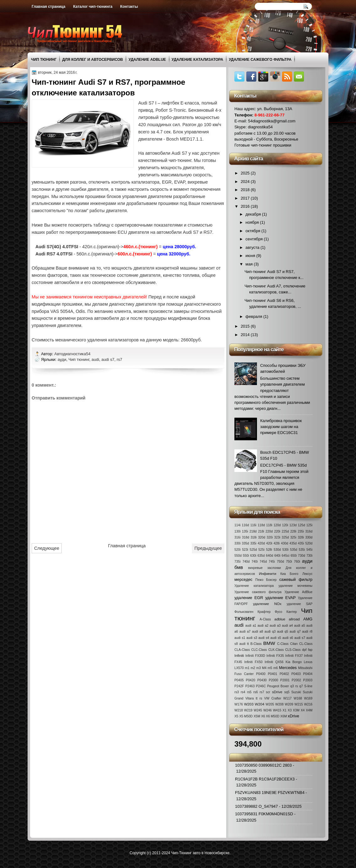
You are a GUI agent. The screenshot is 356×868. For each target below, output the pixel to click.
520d (309, 543)
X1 (285, 710)
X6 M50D (273, 716)
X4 (303, 710)
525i (262, 550)
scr (268, 692)
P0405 (239, 680)
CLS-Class (293, 650)
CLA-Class (242, 650)
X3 (290, 710)
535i (302, 550)
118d (261, 525)
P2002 (296, 680)
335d (246, 543)
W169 (308, 698)
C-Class (283, 644)
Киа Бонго (289, 574)
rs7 (119, 359)
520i (237, 550)
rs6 (255, 692)
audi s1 (240, 638)
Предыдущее (208, 548)
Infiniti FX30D (255, 656)
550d (238, 556)
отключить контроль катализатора (124, 182)
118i (269, 525)
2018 (246, 190)
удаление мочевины (296, 586)
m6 (275, 668)
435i (301, 543)
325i (293, 537)
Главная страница (49, 7)
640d (270, 556)
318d (246, 537)
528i (269, 550)
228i (293, 531)
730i (309, 556)
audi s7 (108, 359)
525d (253, 550)
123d (293, 525)
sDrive (277, 692)
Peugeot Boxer (278, 686)
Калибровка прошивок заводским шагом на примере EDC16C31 (281, 427)
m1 (247, 668)
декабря (254, 214)
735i (237, 562)
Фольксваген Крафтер (252, 612)
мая (250, 264)
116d (246, 525)
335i (253, 543)
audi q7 (295, 632)
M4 (264, 668)
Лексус (307, 574)
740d (246, 562)
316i (237, 537)
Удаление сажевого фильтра (260, 60)
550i (246, 556)
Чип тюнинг (44, 60)
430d (285, 543)
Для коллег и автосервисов (92, 60)
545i (309, 550)
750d (280, 562)
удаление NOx (267, 604)
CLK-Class (276, 650)
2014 (246, 335)
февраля (254, 316)
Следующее (47, 548)
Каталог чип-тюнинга (93, 7)
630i (253, 556)
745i (272, 562)
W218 (239, 710)
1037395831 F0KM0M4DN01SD (264, 814)
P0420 (251, 680)
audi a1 (251, 626)
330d (309, 537)
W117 (288, 698)
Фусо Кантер (286, 612)
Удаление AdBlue (147, 60)
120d (277, 525)
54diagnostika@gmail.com (272, 121)
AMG (308, 619)
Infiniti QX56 (274, 662)
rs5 (249, 692)
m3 (259, 668)
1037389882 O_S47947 (257, 806)
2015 (246, 326)
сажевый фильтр (296, 579)
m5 (270, 668)
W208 (279, 704)
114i (237, 525)
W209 (289, 704)
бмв (239, 567)
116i (253, 525)
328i (301, 537)
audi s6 (288, 638)
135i (245, 531)
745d (263, 562)
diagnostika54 (260, 127)
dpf (304, 650)
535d (293, 550)
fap (310, 650)
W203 (249, 704)
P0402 (284, 674)
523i (245, 550)
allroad (294, 619)
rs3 (237, 692)
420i (269, 543)
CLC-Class (259, 650)
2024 (246, 182)
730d (302, 556)
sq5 (287, 692)
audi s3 (252, 638)
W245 (258, 710)
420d (261, 543)
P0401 (273, 674)
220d (269, 531)
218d (253, 531)
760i (297, 562)
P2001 (285, 680)
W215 (299, 704)
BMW (269, 643)
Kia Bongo (293, 662)
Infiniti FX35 (275, 656)
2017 (246, 198)
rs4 (243, 692)
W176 (239, 704)
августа (253, 247)
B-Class (256, 644)
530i (285, 550)
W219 (248, 710)
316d (309, 531)
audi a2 (263, 626)
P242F (239, 686)
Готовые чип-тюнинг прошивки (263, 145)
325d (285, 537)
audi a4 (288, 626)
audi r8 (307, 632)
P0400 (261, 674)
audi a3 (275, 626)
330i (237, 543)
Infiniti (239, 656)
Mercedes (288, 668)
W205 (270, 704)
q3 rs (294, 686)
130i (237, 531)
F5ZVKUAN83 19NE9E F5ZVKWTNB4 (270, 793)
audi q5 (283, 632)
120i (285, 525)
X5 (236, 716)
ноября (253, 222)
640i (277, 556)
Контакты (129, 7)
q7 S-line (306, 686)
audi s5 (276, 638)
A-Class (265, 619)
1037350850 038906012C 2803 (263, 765)
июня (251, 256)
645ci (286, 556)
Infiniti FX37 (294, 656)
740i (255, 562)
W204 (259, 704)
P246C (261, 686)
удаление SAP (300, 604)
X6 (263, 716)
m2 (253, 668)
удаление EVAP (281, 598)
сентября (254, 239)
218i (261, 531)
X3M (296, 710)
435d (293, 543)
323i (277, 537)
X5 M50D (246, 716)
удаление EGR (249, 598)
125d (302, 525)
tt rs (259, 698)
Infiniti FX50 (253, 662)
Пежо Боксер (266, 580)
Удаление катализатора (198, 60)
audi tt (244, 644)
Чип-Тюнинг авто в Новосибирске (200, 853)
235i (301, 531)
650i (293, 556)
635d (261, 556)
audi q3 (270, 632)
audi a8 (257, 632)
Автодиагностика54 (73, 354)
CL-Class (306, 644)
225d (285, 531)
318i (253, 537)
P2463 (250, 686)
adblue (280, 619)
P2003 (308, 680)
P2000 (274, 680)
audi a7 (245, 632)
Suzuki (296, 692)
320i (270, 537)
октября (253, 231)
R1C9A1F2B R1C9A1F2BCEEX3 (265, 779)
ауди (62, 359)
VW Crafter (273, 698)
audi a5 (300, 626)
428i (277, 543)
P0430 (262, 680)
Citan (294, 644)
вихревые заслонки (265, 568)
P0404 (308, 674)
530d (277, 550)
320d (262, 537)
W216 (308, 704)
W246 (267, 710)
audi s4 (264, 638)
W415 (277, 710)
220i (277, 531)
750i (289, 562)
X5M (257, 716)
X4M (309, 710)
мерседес (243, 579)
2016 (246, 206)
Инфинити (267, 574)
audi (95, 359)
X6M (283, 716)
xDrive (293, 716)
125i (309, 525)
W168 (298, 698)
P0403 (296, 674)
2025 (246, 173)
